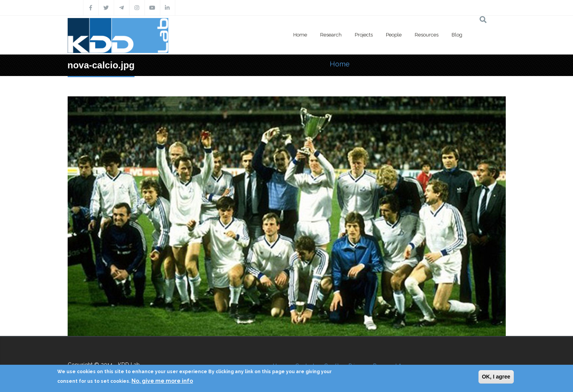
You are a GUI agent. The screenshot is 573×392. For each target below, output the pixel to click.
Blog (457, 35)
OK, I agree (496, 377)
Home (300, 35)
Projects (364, 35)
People (394, 35)
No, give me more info (162, 381)
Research (331, 35)
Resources (427, 35)
